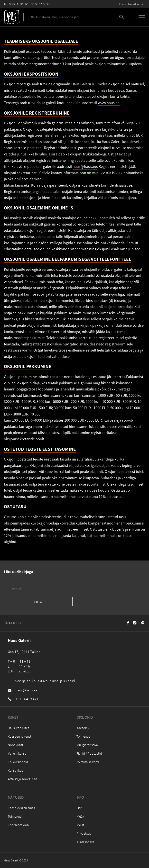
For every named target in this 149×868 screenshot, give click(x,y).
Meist (80, 825)
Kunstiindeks (85, 842)
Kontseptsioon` (19, 825)
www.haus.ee (109, 103)
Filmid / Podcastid (89, 753)
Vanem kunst (17, 753)
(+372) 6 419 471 (19, 4)
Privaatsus (84, 833)
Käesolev (83, 728)
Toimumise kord (88, 762)
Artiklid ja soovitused (23, 779)
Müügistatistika (87, 745)
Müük (80, 816)
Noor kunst (16, 745)
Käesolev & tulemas (21, 808)
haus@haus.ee (137, 4)
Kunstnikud (16, 770)
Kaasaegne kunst (20, 736)
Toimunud (83, 736)
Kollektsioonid (18, 762)
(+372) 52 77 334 (41, 4)
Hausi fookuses (19, 728)
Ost (79, 808)
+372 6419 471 (27, 699)
